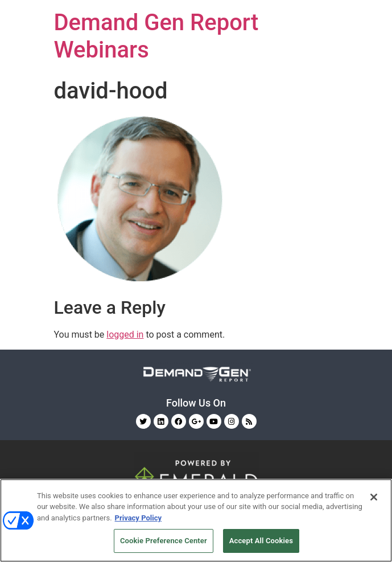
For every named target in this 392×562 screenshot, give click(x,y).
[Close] (374, 497)
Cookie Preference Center (164, 541)
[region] (196, 520)
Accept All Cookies (261, 541)
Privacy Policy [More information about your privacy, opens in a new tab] (138, 518)
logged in (125, 335)
